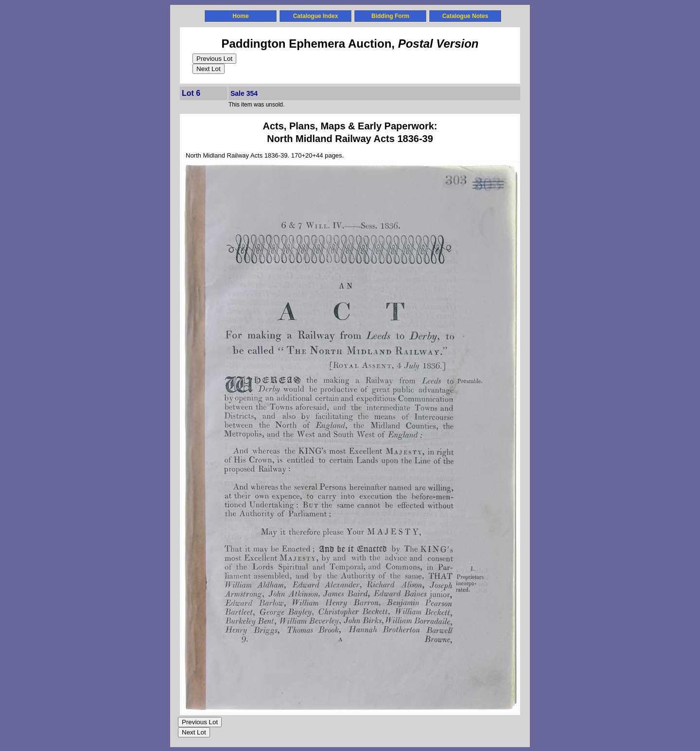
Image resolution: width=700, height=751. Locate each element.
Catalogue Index (316, 16)
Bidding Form (390, 16)
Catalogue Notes (465, 16)
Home (240, 16)
